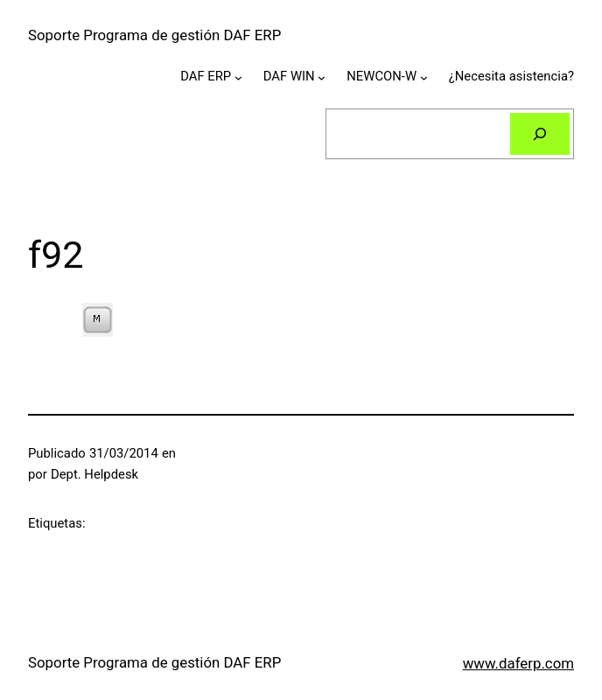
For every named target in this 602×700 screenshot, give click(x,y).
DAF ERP (206, 76)
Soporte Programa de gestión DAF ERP (154, 35)
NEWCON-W (381, 76)
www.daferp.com (518, 663)
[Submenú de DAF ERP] (238, 77)
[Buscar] (540, 134)
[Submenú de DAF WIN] (322, 77)
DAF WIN (289, 76)
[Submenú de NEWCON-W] (424, 77)
